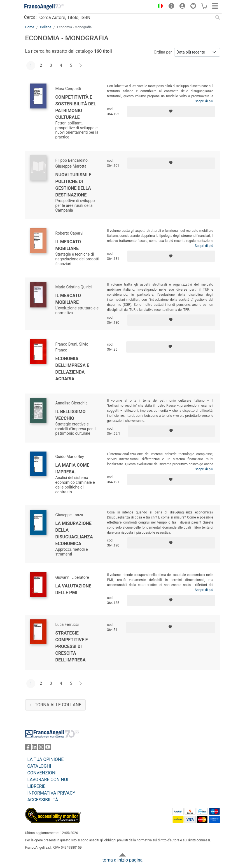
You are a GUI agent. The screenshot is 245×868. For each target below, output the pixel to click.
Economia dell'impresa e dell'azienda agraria (72, 369)
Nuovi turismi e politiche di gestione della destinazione (73, 185)
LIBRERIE (37, 786)
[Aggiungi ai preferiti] (171, 112)
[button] (159, 7)
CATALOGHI (39, 766)
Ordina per (163, 52)
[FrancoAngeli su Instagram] (41, 748)
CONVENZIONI (42, 773)
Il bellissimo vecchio (71, 415)
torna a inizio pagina (123, 860)
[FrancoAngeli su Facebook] (28, 748)
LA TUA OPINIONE (46, 759)
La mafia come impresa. (72, 468)
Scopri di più (204, 101)
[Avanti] (81, 66)
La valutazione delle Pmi (73, 589)
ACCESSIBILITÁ (43, 800)
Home (30, 27)
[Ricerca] (218, 17)
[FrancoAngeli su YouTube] (48, 748)
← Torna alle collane (55, 705)
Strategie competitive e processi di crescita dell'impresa (72, 646)
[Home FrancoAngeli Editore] (44, 7)
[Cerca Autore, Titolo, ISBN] (126, 17)
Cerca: (30, 17)
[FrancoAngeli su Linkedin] (34, 748)
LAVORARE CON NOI (48, 780)
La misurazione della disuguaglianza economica (74, 533)
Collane (46, 27)
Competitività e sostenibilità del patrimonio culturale (76, 107)
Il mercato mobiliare (68, 245)
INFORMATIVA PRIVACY (51, 793)
